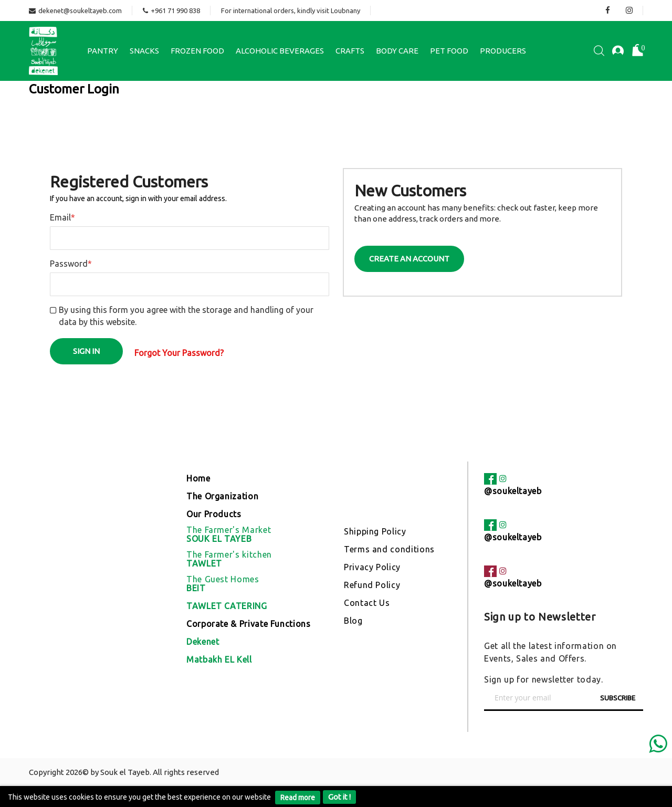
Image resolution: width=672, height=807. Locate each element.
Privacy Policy (372, 567)
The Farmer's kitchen (229, 559)
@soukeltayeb (513, 491)
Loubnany (345, 11)
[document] (336, 796)
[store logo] (43, 51)
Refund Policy (372, 585)
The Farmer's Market (229, 534)
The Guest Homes (223, 584)
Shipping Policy (375, 531)
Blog (353, 621)
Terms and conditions (389, 549)
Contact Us (367, 603)
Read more (298, 798)
